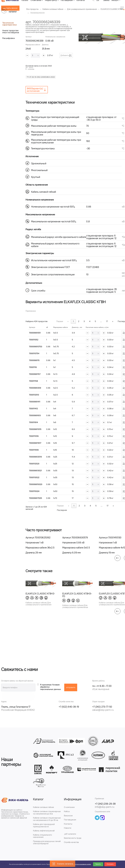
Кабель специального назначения (42, 836)
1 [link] (73, 321)
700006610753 (36, 347)
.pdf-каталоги (70, 834)
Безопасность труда (73, 838)
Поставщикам (70, 820)
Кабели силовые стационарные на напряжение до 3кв (47, 813)
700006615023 (36, 484)
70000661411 (35, 402)
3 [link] (84, 321)
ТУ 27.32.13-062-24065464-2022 (41, 77)
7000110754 (34, 353)
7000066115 (34, 360)
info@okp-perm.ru (105, 807)
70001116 (33, 367)
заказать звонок (10, 8)
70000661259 (35, 388)
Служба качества (71, 842)
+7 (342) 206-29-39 (105, 804)
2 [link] (79, 321)
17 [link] (107, 321)
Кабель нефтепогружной (44, 831)
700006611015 (35, 429)
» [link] (113, 321)
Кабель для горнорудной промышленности (44, 825)
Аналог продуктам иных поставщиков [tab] (11, 31)
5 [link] (95, 321)
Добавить (66, 55)
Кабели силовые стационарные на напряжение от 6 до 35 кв (47, 819)
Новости (68, 828)
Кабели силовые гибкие (43, 807)
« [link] (68, 321)
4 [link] (90, 321)
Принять (98, 864)
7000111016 (34, 436)
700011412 (33, 409)
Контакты (68, 824)
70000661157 (35, 374)
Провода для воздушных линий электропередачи (47, 842)
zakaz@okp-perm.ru (103, 710)
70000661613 (35, 415)
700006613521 (35, 471)
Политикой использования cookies (80, 864)
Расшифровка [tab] (8, 38)
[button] (118, 558)
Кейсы (67, 811)
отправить (71, 687)
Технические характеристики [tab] (9, 24)
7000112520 (34, 464)
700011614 (33, 422)
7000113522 (34, 477)
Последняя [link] (62, 510)
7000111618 (34, 450)
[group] (41, 545)
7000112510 (34, 395)
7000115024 (34, 491)
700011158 (33, 381)
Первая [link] (60, 321)
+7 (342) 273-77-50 (102, 707)
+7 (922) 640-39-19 (69, 707)
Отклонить (110, 864)
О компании (69, 807)
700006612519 (35, 457)
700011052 (34, 340)
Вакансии (68, 816)
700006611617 (35, 443)
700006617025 (36, 498)
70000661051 (35, 333)
